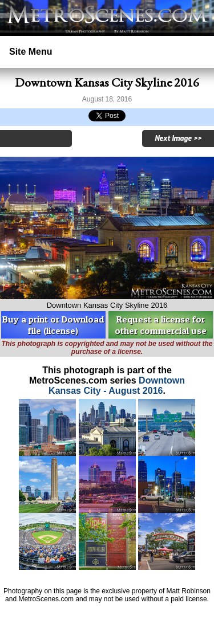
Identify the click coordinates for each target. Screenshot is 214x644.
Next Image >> (178, 138)
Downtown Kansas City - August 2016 (117, 386)
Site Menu (31, 52)
